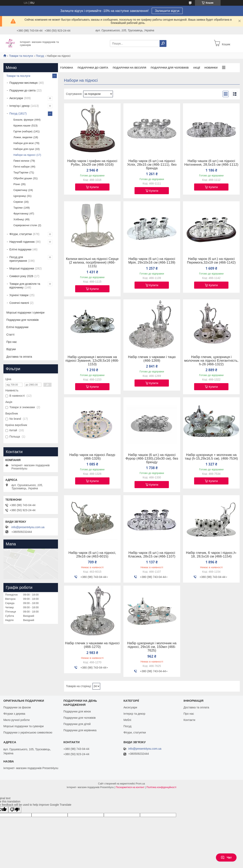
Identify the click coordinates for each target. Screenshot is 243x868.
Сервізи (18, 202)
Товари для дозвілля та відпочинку (25, 286)
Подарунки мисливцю (24, 83)
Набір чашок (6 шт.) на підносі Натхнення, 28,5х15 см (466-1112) (211, 163)
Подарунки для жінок (77, 711)
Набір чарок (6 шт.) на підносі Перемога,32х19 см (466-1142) (211, 261)
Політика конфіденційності (161, 787)
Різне (17, 184)
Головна (67, 68)
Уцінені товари (19, 295)
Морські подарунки (22, 268)
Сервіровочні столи (25, 225)
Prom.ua (140, 784)
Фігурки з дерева (14, 714)
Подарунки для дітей (77, 724)
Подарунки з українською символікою (28, 732)
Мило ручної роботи (17, 720)
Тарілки (18, 208)
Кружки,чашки (22, 126)
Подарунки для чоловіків (170, 68)
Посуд (40, 56)
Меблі (127, 720)
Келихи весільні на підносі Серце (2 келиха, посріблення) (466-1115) (92, 263)
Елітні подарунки (21, 249)
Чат (226, 857)
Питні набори (22, 167)
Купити (94, 187)
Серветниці (20, 190)
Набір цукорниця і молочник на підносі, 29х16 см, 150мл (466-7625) (152, 647)
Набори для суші (24, 149)
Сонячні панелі (19, 303)
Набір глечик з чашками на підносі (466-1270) (92, 645)
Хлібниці (19, 219)
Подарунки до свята (93, 68)
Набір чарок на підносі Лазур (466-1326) (92, 457)
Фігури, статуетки (21, 234)
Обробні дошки (23, 178)
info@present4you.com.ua (28, 527)
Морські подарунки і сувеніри (26, 313)
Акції (197, 68)
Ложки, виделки (23, 137)
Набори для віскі (24, 143)
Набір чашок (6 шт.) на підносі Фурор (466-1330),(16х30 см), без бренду (152, 459)
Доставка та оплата (19, 357)
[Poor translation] (15, 810)
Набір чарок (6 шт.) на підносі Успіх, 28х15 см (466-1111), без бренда (152, 165)
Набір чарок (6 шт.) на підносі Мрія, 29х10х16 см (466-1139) (152, 261)
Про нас (12, 342)
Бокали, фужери (24, 120)
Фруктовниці (21, 214)
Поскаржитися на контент (130, 787)
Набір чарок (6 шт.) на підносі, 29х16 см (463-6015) (92, 555)
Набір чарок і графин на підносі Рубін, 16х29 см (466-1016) (92, 163)
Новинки (211, 68)
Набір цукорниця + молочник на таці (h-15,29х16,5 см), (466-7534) (211, 457)
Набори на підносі (25, 155)
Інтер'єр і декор (20, 106)
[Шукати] (163, 43)
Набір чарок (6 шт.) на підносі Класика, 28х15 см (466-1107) (152, 555)
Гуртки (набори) (23, 131)
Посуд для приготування (18, 259)
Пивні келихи (21, 161)
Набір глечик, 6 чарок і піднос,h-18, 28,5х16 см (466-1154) (211, 555)
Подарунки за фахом (17, 707)
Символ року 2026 (21, 276)
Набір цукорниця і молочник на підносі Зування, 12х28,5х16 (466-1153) (92, 361)
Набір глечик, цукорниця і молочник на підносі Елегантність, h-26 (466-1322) (211, 361)
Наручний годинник (22, 242)
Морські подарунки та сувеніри (24, 726)
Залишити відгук (167, 11)
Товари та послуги (21, 56)
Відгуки (11, 349)
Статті (11, 335)
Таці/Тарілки (21, 172)
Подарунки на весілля (129, 68)
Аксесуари (16, 98)
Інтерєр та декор (134, 714)
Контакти (189, 720)
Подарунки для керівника (80, 730)
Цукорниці (20, 196)
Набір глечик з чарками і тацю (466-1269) (152, 359)
